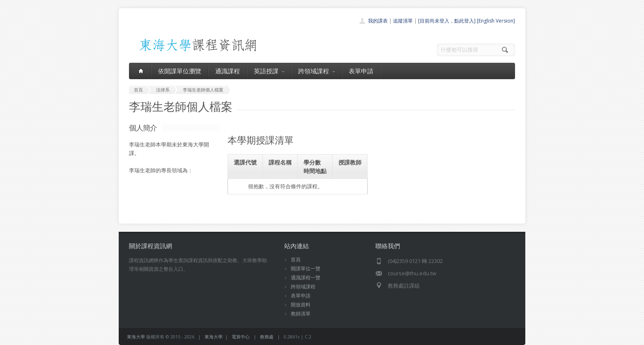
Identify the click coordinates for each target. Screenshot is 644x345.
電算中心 (241, 337)
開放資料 (301, 305)
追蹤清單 (403, 21)
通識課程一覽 (306, 278)
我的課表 (378, 21)
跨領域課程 (316, 71)
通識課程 (228, 71)
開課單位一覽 (306, 268)
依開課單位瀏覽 (180, 71)
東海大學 (136, 337)
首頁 (296, 259)
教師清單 (301, 314)
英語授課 (269, 71)
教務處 (267, 337)
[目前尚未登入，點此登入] (447, 21)
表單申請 (361, 71)
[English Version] (496, 21)
